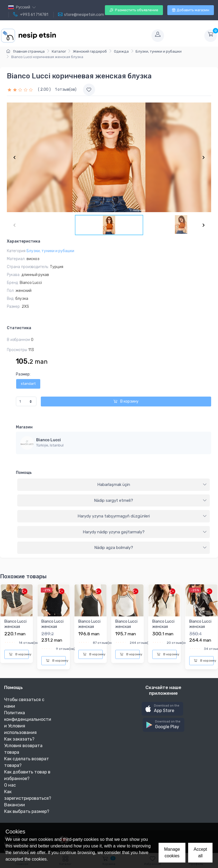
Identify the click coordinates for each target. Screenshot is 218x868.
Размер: (23, 374)
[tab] (114, 485)
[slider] (21, 89)
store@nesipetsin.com (81, 15)
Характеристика (24, 241)
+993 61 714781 (31, 15)
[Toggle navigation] (103, 36)
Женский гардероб (90, 51)
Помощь (24, 473)
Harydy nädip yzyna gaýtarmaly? (145, 532)
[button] (162, 709)
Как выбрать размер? (27, 811)
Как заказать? (19, 739)
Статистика (19, 328)
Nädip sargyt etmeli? (150, 500)
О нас (10, 785)
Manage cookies (172, 853)
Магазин (24, 427)
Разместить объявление (134, 10)
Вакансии (15, 805)
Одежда (121, 51)
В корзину (126, 401)
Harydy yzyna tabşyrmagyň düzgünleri (142, 516)
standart (28, 384)
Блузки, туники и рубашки (159, 51)
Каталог (59, 51)
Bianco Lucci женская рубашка (200, 627)
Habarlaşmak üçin (152, 485)
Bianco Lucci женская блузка (15, 627)
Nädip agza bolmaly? (151, 548)
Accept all (200, 853)
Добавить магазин (191, 10)
